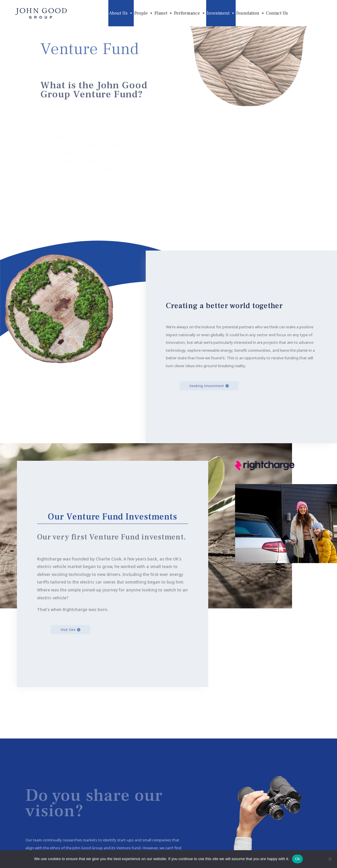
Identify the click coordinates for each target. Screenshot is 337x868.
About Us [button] (121, 13)
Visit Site (81, 629)
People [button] (144, 13)
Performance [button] (190, 13)
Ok (297, 859)
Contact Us (277, 13)
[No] (330, 859)
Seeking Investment (217, 386)
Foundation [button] (251, 13)
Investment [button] (221, 13)
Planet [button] (164, 13)
